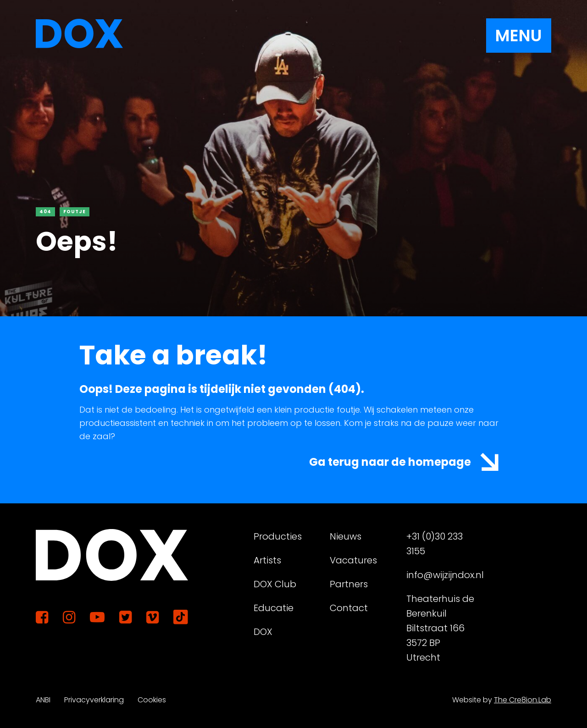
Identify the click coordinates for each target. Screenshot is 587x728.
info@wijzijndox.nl (441, 575)
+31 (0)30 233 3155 (435, 544)
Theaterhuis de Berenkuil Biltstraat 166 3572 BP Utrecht (440, 628)
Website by (502, 700)
